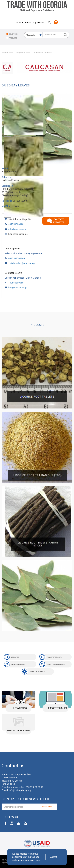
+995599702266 (17, 258)
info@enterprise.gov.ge (20, 790)
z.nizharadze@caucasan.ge (22, 263)
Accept (54, 857)
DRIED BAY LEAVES (42, 53)
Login (40, 22)
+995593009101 (17, 224)
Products (20, 53)
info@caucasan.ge (18, 229)
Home (4, 53)
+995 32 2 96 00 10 (34, 787)
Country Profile (24, 22)
